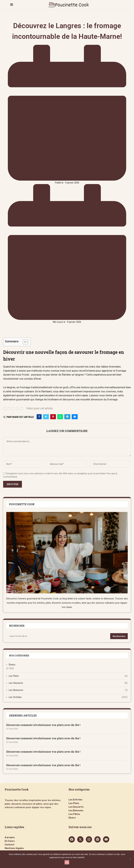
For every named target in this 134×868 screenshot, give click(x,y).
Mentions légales (14, 848)
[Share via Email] (75, 417)
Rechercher (119, 636)
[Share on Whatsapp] (60, 417)
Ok (67, 862)
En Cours (10, 841)
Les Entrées (68, 697)
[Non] (130, 859)
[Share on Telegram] (67, 417)
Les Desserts (68, 683)
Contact (10, 845)
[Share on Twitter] (46, 417)
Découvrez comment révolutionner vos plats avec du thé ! (43, 725)
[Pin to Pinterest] (53, 417)
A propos (10, 838)
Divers (12, 665)
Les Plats (68, 676)
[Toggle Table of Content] (24, 342)
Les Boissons (68, 690)
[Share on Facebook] (39, 417)
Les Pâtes (74, 814)
